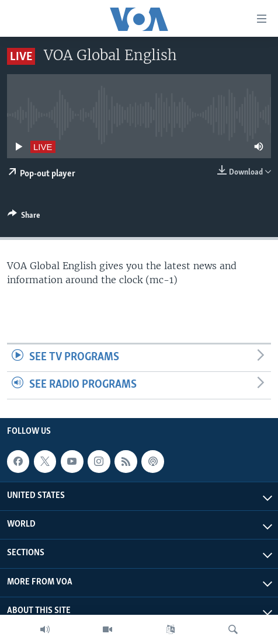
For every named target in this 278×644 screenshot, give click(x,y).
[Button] (24, 217)
